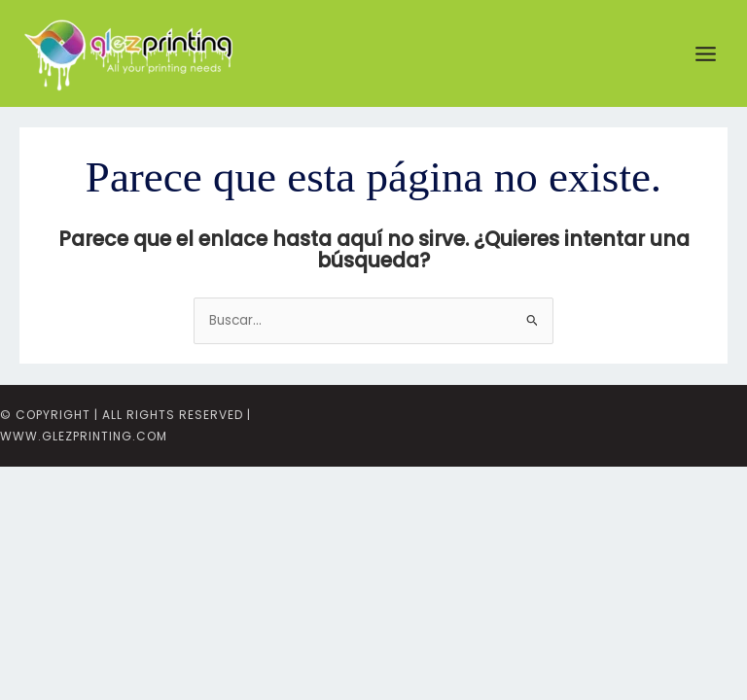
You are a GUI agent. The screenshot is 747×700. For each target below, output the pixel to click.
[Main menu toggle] (706, 53)
